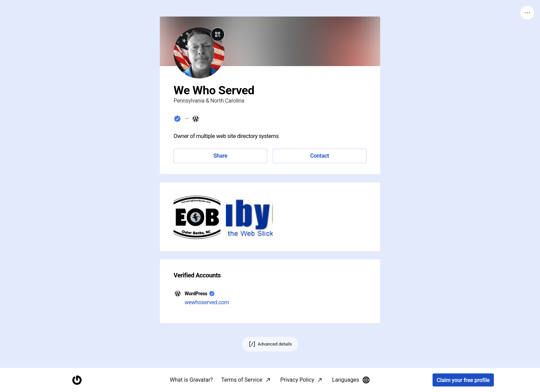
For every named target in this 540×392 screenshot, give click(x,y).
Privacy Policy (297, 380)
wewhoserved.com (207, 302)
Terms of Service (242, 380)
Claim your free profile (463, 380)
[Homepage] (77, 380)
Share (220, 156)
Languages (351, 380)
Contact (320, 156)
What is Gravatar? (191, 380)
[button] (197, 217)
